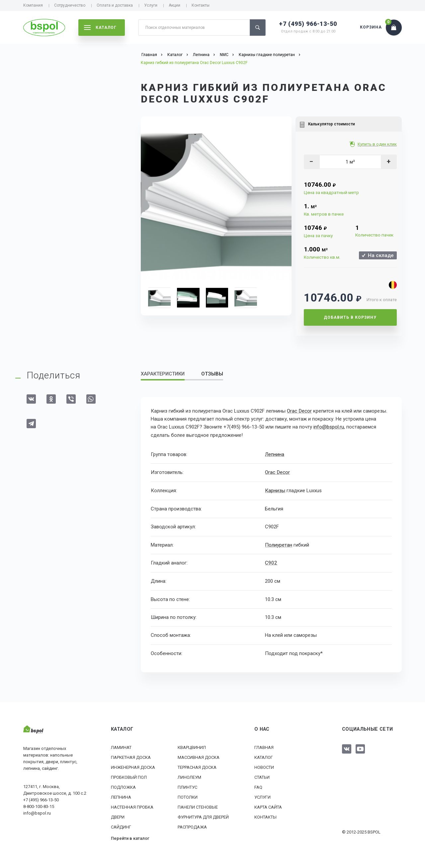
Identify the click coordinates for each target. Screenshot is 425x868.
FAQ (258, 787)
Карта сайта (268, 806)
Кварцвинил (192, 747)
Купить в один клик (378, 144)
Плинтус (187, 787)
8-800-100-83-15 (39, 806)
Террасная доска (197, 767)
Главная (264, 747)
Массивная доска (199, 757)
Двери (118, 816)
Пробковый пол (129, 777)
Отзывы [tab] (212, 374)
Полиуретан (279, 544)
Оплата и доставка (115, 5)
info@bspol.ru (329, 427)
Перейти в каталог (130, 838)
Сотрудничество (70, 5)
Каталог (264, 757)
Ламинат (121, 747)
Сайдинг (121, 826)
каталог (100, 28)
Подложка (123, 787)
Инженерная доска (133, 767)
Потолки (188, 797)
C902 (271, 563)
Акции (174, 5)
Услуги (151, 5)
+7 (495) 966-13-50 (308, 24)
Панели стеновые (198, 806)
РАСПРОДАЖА (192, 826)
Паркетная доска (131, 757)
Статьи (262, 777)
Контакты (201, 5)
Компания (33, 5)
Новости (264, 767)
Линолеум (189, 777)
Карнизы (275, 490)
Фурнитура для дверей (203, 816)
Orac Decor (299, 411)
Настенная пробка (132, 806)
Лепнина (275, 454)
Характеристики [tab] (163, 374)
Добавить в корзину (350, 317)
